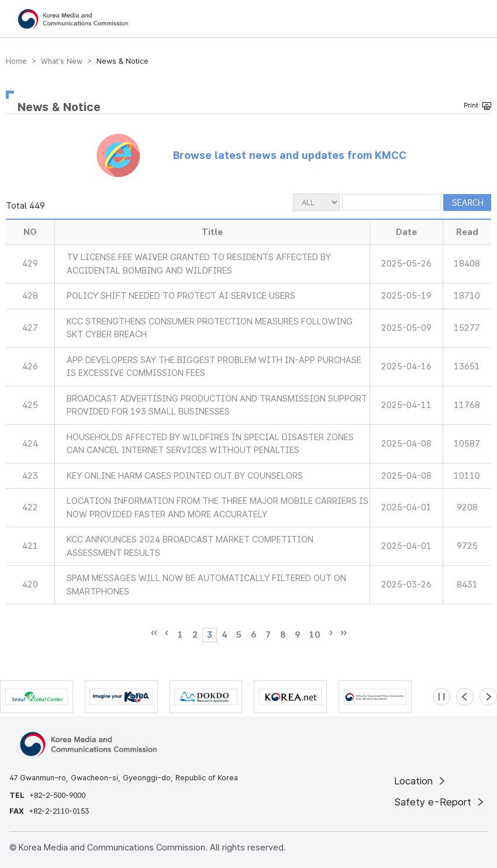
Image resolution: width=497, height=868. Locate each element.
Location (421, 781)
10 (315, 635)
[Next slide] (488, 697)
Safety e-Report (440, 802)
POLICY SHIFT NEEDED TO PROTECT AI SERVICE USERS (181, 296)
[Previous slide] (465, 697)
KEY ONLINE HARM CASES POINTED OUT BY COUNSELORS (185, 476)
